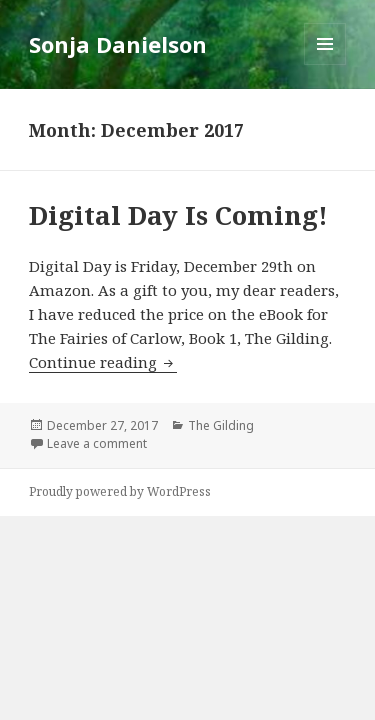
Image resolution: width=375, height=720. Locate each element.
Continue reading (103, 362)
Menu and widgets (325, 64)
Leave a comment (97, 443)
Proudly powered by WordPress (120, 491)
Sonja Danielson (118, 44)
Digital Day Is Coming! (178, 215)
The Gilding (221, 425)
